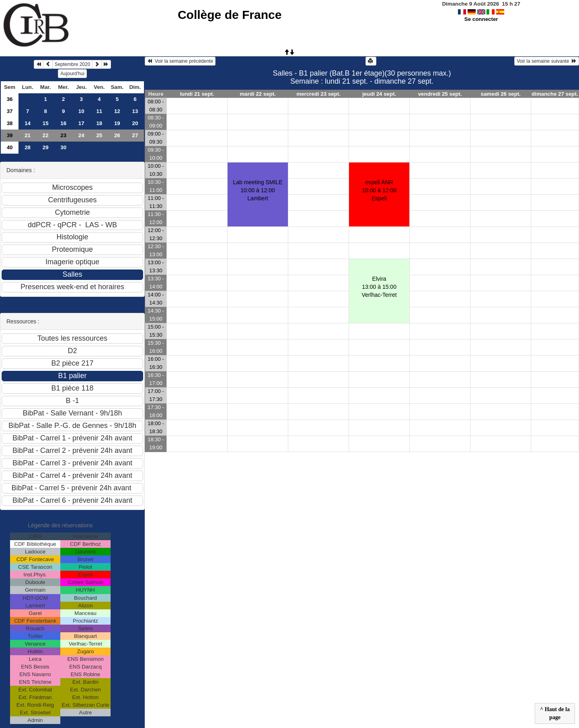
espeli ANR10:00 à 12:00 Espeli (379, 190)
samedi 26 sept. (501, 94)
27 (135, 135)
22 (46, 135)
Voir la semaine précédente (180, 61)
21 (28, 135)
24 (81, 135)
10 (81, 111)
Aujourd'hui (72, 74)
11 (99, 111)
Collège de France (230, 15)
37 (10, 111)
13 (135, 111)
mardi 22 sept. (258, 94)
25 (99, 135)
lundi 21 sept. (197, 94)
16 (63, 123)
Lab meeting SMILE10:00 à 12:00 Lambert (258, 190)
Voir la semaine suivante (547, 61)
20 (135, 123)
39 (10, 135)
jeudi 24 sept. (379, 94)
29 (46, 147)
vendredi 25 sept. (440, 94)
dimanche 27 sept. (555, 94)
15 (46, 123)
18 (99, 123)
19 (117, 123)
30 (63, 147)
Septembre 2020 (73, 64)
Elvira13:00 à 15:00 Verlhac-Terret (379, 287)
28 (28, 147)
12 (117, 111)
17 (81, 123)
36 (10, 99)
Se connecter (481, 19)
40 (10, 147)
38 (10, 123)
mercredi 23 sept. (318, 94)
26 (117, 135)
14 (28, 123)
